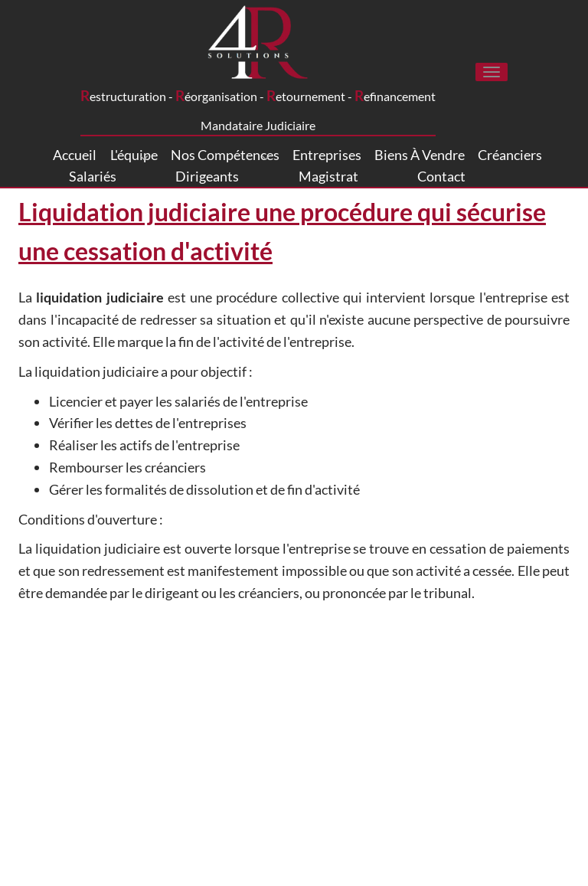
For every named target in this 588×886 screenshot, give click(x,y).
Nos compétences (225, 155)
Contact (441, 176)
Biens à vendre (420, 155)
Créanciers (510, 155)
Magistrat (328, 176)
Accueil (75, 155)
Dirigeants (207, 176)
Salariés (93, 176)
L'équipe (134, 155)
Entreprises (327, 155)
